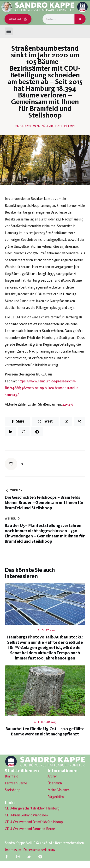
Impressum (13, 850)
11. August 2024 (45, 630)
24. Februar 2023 (45, 722)
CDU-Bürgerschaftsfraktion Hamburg (32, 808)
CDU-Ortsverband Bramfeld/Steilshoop (34, 822)
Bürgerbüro (56, 797)
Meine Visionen (59, 790)
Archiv (52, 776)
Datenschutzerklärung (39, 850)
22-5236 (68, 404)
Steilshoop (13, 790)
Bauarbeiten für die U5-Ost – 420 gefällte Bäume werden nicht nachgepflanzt (45, 731)
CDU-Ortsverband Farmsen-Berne (30, 829)
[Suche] (80, 19)
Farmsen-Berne (16, 783)
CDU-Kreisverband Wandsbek (27, 815)
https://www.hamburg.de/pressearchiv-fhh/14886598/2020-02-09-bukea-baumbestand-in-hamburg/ (42, 388)
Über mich (55, 783)
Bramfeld (12, 776)
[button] (9, 31)
